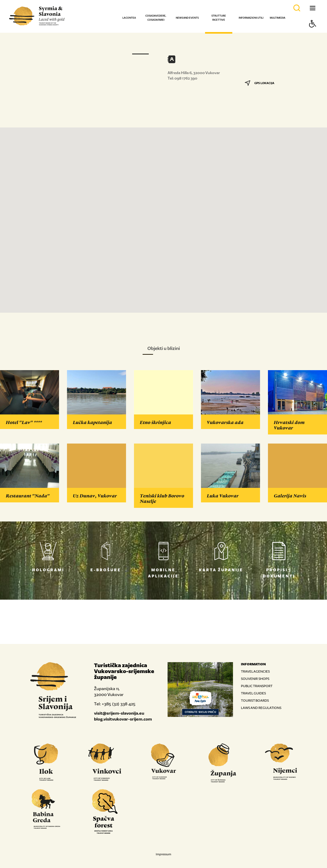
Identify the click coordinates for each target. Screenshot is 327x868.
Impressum (163, 854)
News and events (187, 18)
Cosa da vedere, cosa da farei (156, 18)
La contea (129, 18)
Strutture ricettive (219, 18)
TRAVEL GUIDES (253, 693)
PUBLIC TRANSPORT (257, 686)
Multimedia (277, 18)
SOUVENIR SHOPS (255, 679)
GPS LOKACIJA (260, 83)
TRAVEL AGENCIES (255, 671)
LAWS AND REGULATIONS (261, 708)
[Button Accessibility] (313, 32)
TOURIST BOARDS (255, 700)
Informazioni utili (251, 18)
